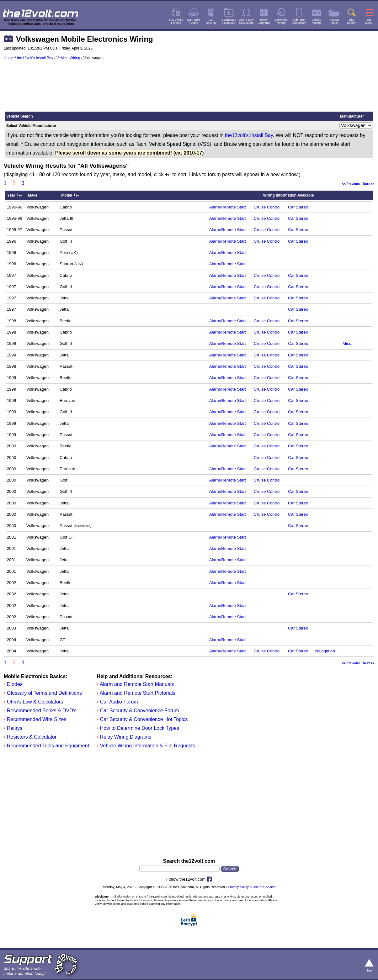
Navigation (325, 651)
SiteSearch (352, 21)
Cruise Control (267, 207)
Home (9, 58)
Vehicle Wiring (68, 58)
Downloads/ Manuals (229, 21)
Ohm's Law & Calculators (35, 702)
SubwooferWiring (282, 21)
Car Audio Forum (119, 702)
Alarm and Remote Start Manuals (137, 684)
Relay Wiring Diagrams (126, 737)
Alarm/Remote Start (228, 207)
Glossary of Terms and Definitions (44, 693)
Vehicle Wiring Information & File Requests (148, 746)
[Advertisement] (189, 88)
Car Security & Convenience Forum (140, 711)
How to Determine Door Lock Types (140, 728)
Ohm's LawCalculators (246, 21)
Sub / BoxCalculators (299, 21)
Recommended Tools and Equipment (48, 746)
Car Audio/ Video (194, 21)
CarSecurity (211, 21)
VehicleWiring (317, 21)
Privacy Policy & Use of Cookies (252, 887)
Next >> (369, 184)
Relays (15, 728)
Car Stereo (298, 207)
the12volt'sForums (176, 21)
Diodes (15, 684)
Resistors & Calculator (32, 737)
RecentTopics (334, 21)
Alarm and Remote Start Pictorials (138, 693)
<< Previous (351, 184)
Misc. (347, 343)
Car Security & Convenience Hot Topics (144, 719)
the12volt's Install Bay (35, 58)
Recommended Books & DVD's (42, 711)
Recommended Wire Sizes (37, 719)
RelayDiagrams (264, 21)
